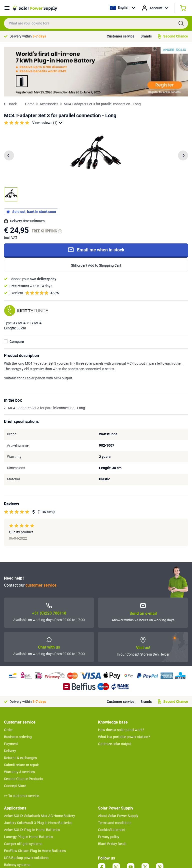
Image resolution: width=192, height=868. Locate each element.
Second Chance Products (23, 729)
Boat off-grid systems (21, 822)
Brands (146, 36)
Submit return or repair (21, 715)
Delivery (10, 701)
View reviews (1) (47, 73)
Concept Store (15, 736)
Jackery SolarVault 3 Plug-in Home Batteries (38, 773)
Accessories (49, 54)
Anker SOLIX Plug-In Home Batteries (32, 780)
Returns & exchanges (20, 708)
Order (8, 680)
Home (30, 54)
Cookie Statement (112, 780)
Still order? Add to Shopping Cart (96, 216)
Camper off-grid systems (23, 794)
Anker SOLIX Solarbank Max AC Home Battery (39, 766)
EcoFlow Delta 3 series (21, 829)
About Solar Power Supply (118, 766)
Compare (17, 292)
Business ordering (18, 687)
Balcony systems (17, 815)
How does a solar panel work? (121, 680)
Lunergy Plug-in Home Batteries (28, 787)
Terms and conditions (115, 773)
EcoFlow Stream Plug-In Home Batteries (35, 801)
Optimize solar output (115, 694)
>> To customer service (21, 746)
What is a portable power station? (124, 687)
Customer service (121, 36)
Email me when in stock (96, 200)
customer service (41, 536)
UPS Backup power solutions (26, 808)
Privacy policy (109, 787)
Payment (11, 694)
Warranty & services (19, 722)
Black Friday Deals (112, 794)
